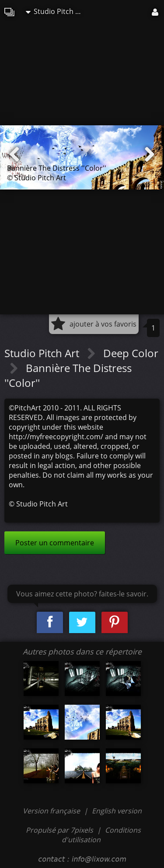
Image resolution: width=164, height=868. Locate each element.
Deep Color (131, 353)
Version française (52, 811)
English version (117, 811)
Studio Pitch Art (56, 11)
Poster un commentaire (55, 543)
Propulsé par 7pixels (59, 830)
